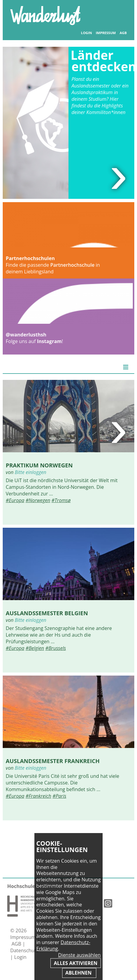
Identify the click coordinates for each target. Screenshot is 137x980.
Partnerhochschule (72, 265)
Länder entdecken (103, 61)
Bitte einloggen (30, 472)
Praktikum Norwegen (39, 465)
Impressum (106, 33)
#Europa (15, 500)
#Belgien (35, 648)
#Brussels (56, 648)
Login (86, 33)
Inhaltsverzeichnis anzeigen (120, 12)
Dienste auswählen (79, 955)
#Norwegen (38, 500)
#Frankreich (38, 796)
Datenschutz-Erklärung (63, 945)
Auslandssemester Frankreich (53, 761)
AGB (123, 33)
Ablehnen (79, 973)
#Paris (59, 796)
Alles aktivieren (75, 963)
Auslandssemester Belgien (47, 613)
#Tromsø (61, 500)
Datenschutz (24, 950)
